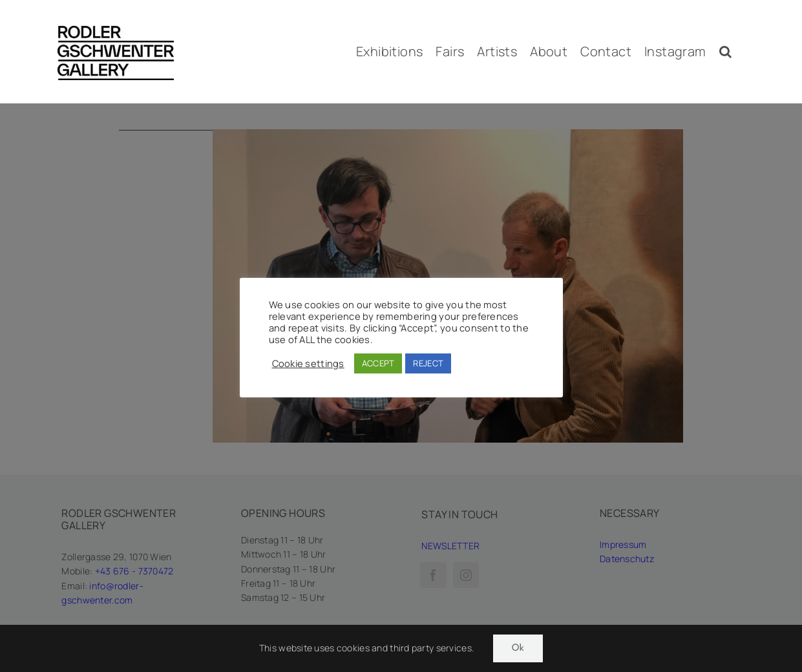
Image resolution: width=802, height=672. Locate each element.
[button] (725, 52)
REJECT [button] (428, 363)
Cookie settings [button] (308, 363)
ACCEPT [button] (378, 363)
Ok (518, 648)
